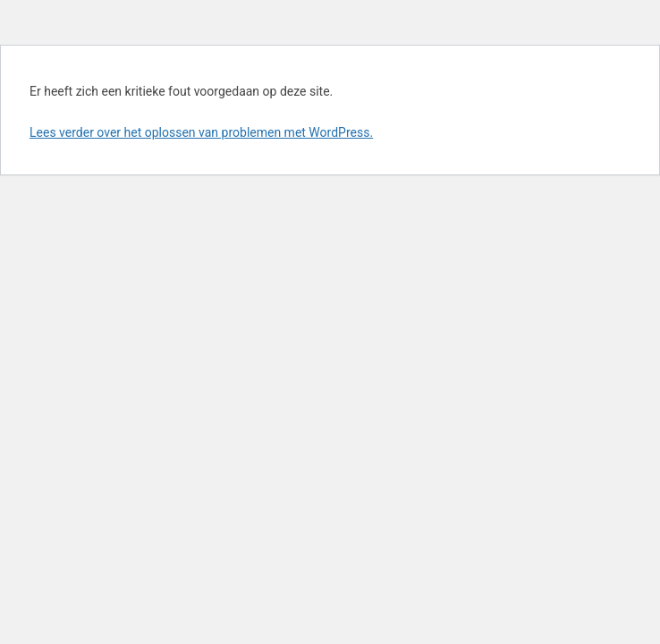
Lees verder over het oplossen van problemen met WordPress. (201, 132)
